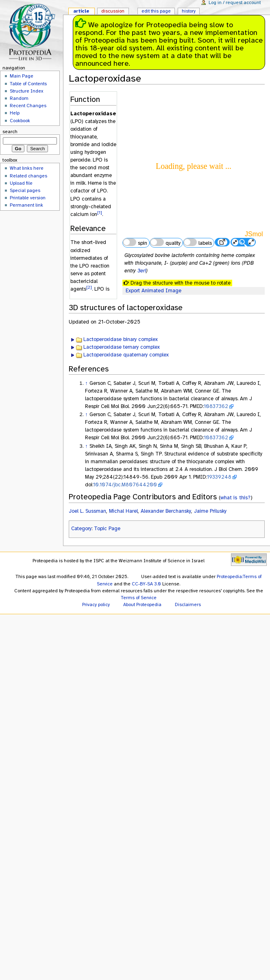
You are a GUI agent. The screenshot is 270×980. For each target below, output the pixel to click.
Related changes (28, 176)
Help (15, 113)
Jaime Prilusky (210, 511)
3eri (142, 271)
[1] (100, 213)
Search (10, 132)
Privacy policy (96, 604)
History (189, 11)
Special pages (25, 190)
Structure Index (26, 91)
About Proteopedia (142, 604)
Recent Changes (28, 106)
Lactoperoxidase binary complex (121, 339)
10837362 (216, 406)
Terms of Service (139, 598)
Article (81, 11)
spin (135, 242)
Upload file (21, 183)
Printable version (28, 198)
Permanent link (26, 205)
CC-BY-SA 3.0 (146, 584)
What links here (27, 168)
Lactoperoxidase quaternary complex (126, 355)
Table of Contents (28, 84)
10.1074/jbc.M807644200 (125, 485)
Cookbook (20, 121)
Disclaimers (188, 604)
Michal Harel (123, 511)
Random (19, 98)
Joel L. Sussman (87, 511)
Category (81, 529)
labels (198, 242)
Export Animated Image (154, 291)
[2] (89, 287)
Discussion (113, 11)
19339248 (219, 477)
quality (165, 242)
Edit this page (156, 11)
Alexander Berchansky (166, 511)
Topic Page (107, 529)
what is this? (235, 498)
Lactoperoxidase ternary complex (122, 347)
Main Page (22, 76)
